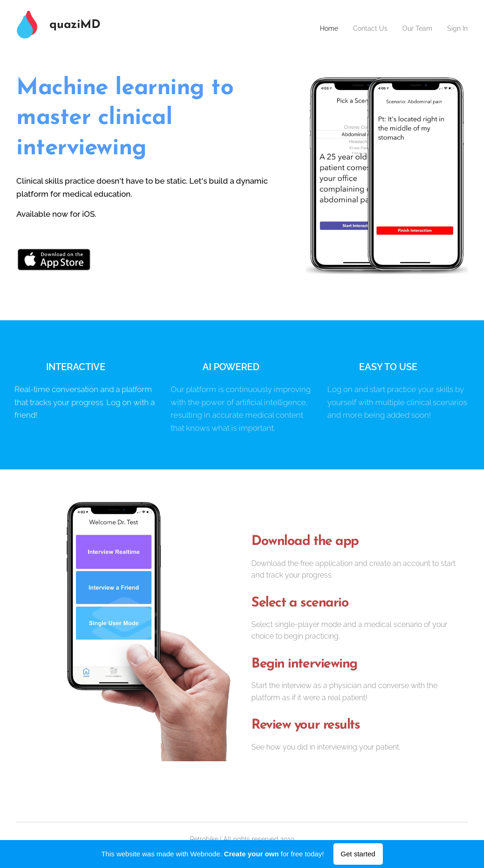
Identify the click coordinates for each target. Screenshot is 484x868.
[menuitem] (320, 28)
